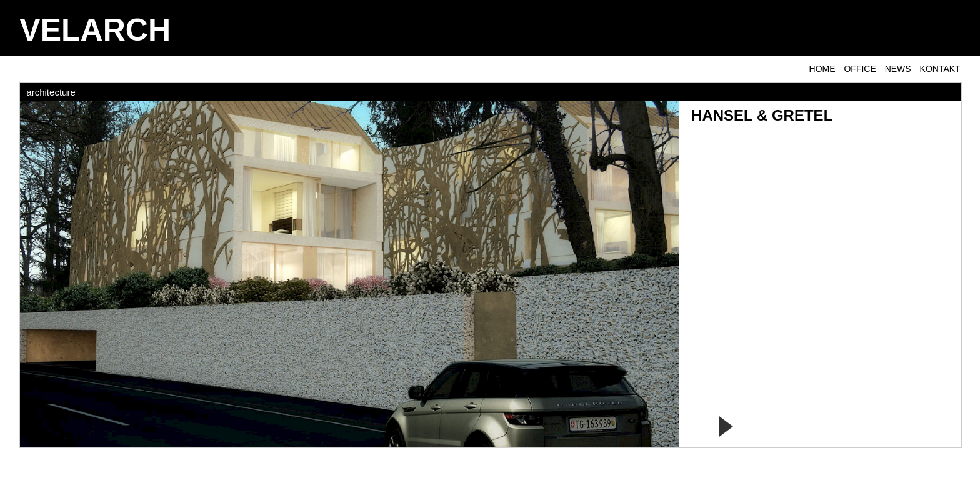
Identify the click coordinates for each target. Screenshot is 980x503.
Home (822, 69)
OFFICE (860, 69)
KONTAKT (940, 69)
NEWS (898, 69)
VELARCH (95, 30)
